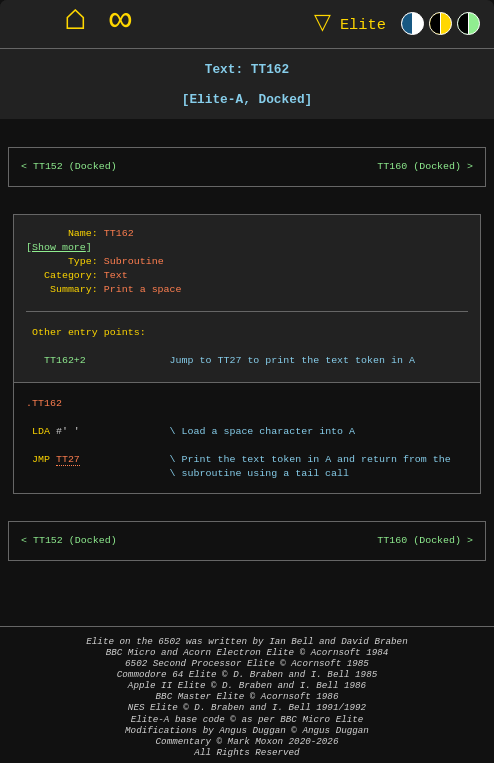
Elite (345, 23)
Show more (59, 247)
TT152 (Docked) (75, 166)
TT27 (68, 459)
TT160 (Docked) (419, 166)
